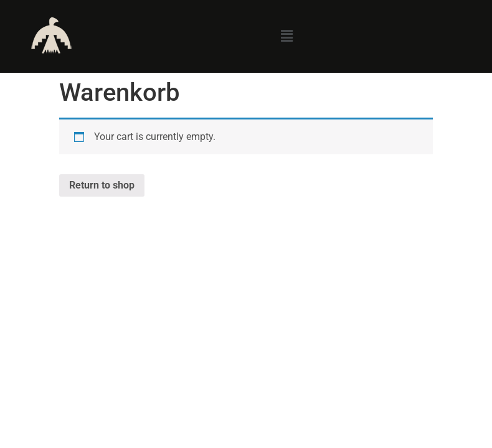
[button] (286, 36)
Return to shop (102, 185)
